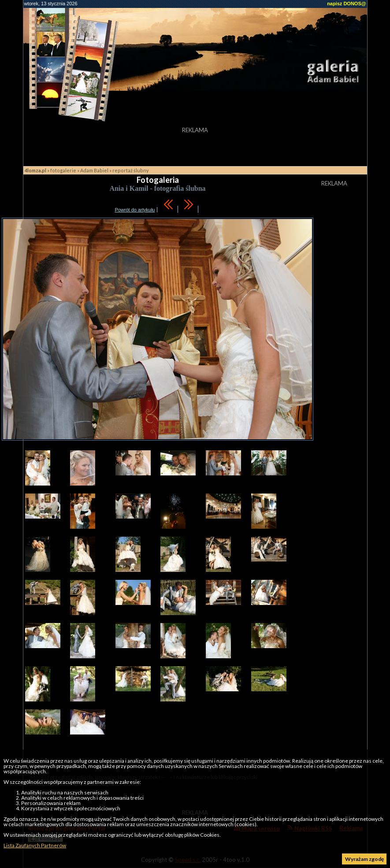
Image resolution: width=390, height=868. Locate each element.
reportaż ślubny (131, 170)
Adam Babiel (94, 170)
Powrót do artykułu (135, 210)
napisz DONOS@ (346, 4)
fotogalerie (63, 170)
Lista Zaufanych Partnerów (35, 845)
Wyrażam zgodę (364, 859)
